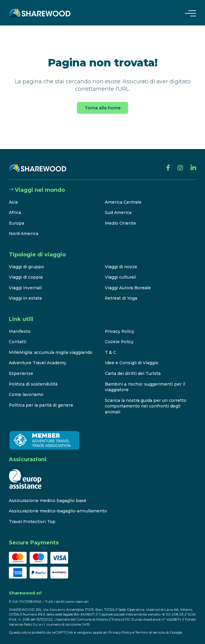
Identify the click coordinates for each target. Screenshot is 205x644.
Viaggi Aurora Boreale (128, 282)
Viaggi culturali (120, 271)
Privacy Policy (120, 325)
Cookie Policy (119, 336)
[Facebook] (168, 162)
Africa (15, 207)
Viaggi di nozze (121, 261)
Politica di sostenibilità (33, 378)
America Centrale (123, 196)
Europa (17, 217)
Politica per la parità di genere (41, 399)
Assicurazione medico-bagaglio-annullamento (58, 505)
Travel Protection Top (32, 516)
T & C (110, 346)
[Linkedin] (193, 162)
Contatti (18, 336)
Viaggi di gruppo (26, 261)
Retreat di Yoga (121, 293)
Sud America (118, 207)
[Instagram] (180, 162)
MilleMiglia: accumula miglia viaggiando (51, 346)
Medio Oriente (120, 217)
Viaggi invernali (25, 282)
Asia (13, 196)
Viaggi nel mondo (37, 184)
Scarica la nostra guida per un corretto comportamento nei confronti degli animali (146, 400)
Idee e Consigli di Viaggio (132, 357)
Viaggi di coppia (26, 271)
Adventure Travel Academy (38, 357)
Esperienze (21, 367)
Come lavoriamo (26, 389)
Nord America (24, 228)
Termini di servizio (152, 626)
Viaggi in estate (25, 293)
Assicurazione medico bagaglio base (48, 495)
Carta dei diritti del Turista (133, 367)
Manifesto (20, 325)
